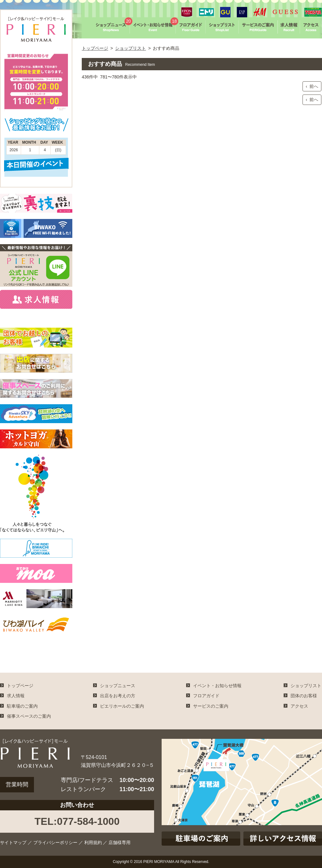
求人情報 (16, 696)
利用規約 (93, 842)
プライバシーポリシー (55, 842)
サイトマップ (13, 842)
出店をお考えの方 (118, 696)
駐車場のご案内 (22, 706)
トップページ (95, 48)
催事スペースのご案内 (29, 716)
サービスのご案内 (211, 706)
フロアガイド (206, 696)
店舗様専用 (119, 842)
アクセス (299, 706)
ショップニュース (118, 686)
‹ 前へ (312, 86)
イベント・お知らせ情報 (217, 686)
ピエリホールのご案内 (122, 706)
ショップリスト (130, 48)
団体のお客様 (304, 696)
